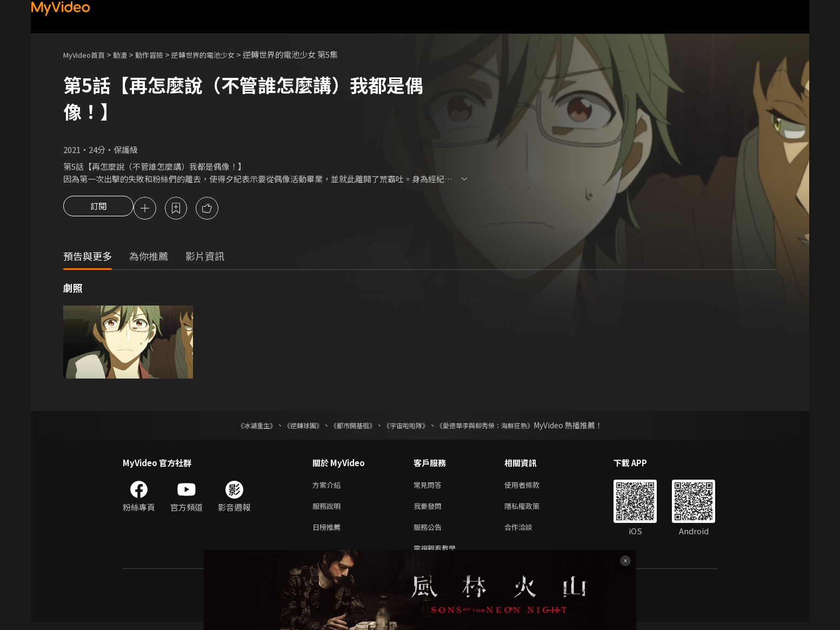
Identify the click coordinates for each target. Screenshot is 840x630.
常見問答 (430, 487)
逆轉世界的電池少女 (222, 54)
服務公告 (430, 532)
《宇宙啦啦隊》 (408, 427)
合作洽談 (527, 532)
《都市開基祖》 (348, 427)
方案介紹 (329, 487)
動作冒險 (161, 54)
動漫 (129, 54)
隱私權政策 (531, 510)
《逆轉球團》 (291, 427)
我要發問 (430, 510)
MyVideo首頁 (88, 54)
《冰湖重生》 (238, 427)
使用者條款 (531, 487)
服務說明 (329, 510)
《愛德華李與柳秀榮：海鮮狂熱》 (499, 427)
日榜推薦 (329, 532)
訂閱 (98, 209)
